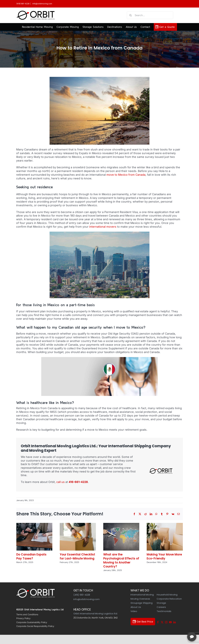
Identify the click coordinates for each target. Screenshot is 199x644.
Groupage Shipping (142, 603)
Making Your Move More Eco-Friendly (164, 556)
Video (134, 611)
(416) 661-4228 (23, 4)
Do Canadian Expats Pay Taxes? (31, 556)
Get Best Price (143, 622)
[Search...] (150, 15)
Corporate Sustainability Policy (32, 622)
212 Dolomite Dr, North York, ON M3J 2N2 (95, 618)
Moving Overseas (140, 599)
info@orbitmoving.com (42, 4)
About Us (136, 607)
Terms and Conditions (27, 614)
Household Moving (167, 595)
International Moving (142, 595)
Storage (161, 603)
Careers (161, 607)
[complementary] (177, 627)
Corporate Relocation (169, 599)
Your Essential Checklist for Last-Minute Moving (77, 556)
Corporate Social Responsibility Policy (35, 626)
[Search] (131, 15)
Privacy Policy (23, 618)
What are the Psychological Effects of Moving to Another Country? (121, 560)
